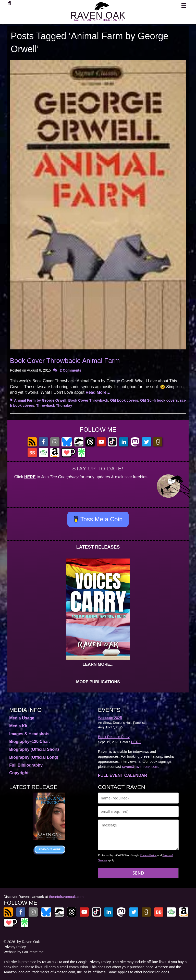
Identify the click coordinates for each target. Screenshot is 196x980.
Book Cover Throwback (88, 400)
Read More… (98, 392)
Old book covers (124, 400)
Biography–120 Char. (29, 741)
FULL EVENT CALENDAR (123, 775)
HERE (30, 477)
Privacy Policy (148, 855)
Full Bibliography (26, 765)
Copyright (19, 773)
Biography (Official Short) (34, 749)
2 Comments (70, 370)
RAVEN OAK (98, 15)
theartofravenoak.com (66, 897)
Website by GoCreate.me (24, 952)
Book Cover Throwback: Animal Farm (65, 361)
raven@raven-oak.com (140, 767)
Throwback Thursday (54, 405)
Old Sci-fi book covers (159, 400)
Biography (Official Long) (34, 757)
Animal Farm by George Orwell (40, 400)
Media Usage (22, 718)
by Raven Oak (28, 942)
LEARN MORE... (98, 664)
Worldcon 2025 (110, 718)
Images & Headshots (29, 734)
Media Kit (18, 726)
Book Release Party (114, 737)
